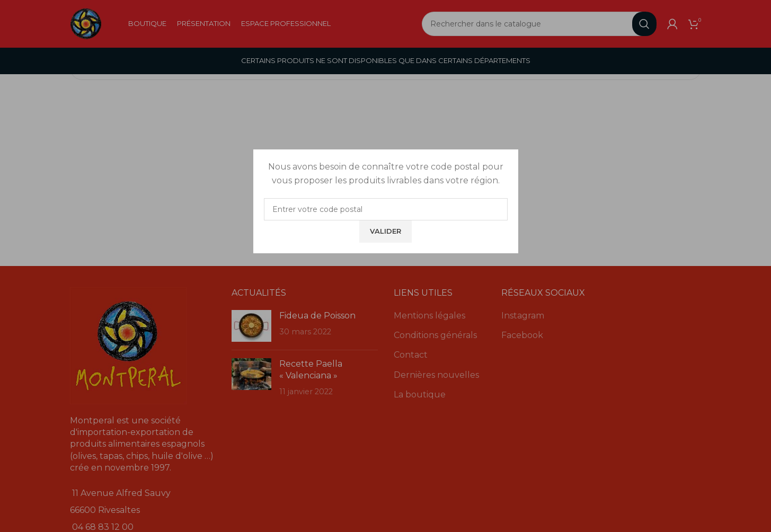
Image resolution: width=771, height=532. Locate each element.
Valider (385, 231)
